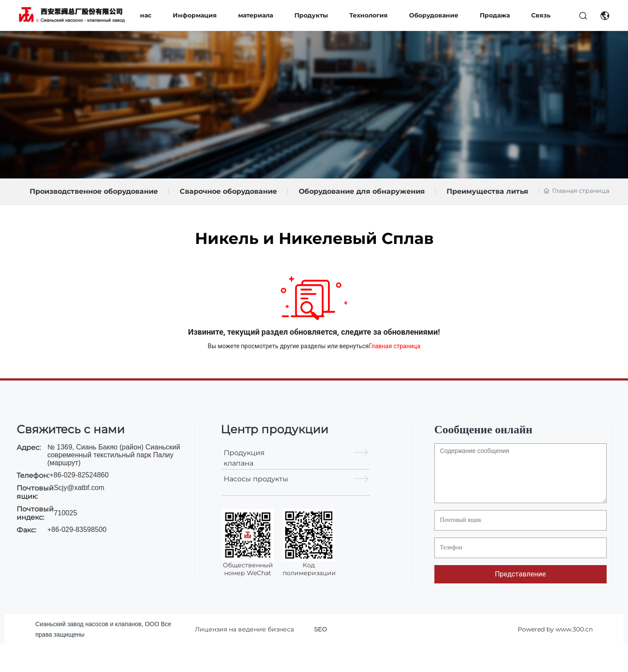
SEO (321, 629)
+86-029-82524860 (79, 475)
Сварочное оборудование (228, 191)
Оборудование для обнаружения (362, 191)
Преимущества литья (487, 191)
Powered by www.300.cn (555, 629)
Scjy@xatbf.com (79, 488)
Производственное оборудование (94, 191)
